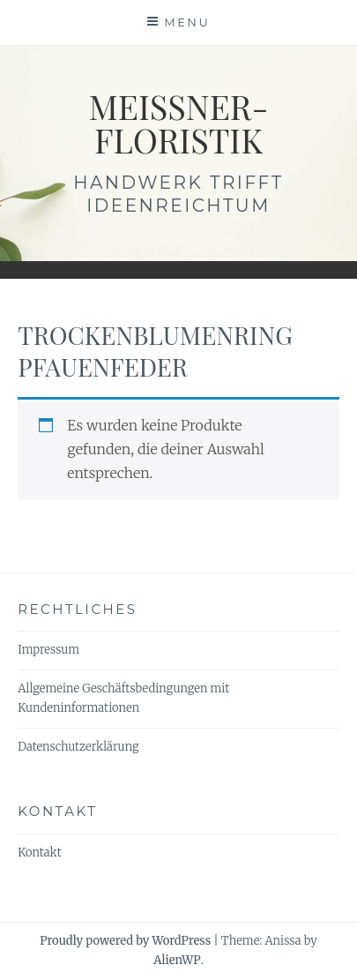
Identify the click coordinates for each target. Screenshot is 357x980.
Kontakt (39, 853)
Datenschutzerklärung (78, 747)
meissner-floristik (179, 123)
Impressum (48, 650)
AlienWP (177, 960)
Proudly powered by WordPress (125, 941)
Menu (187, 22)
